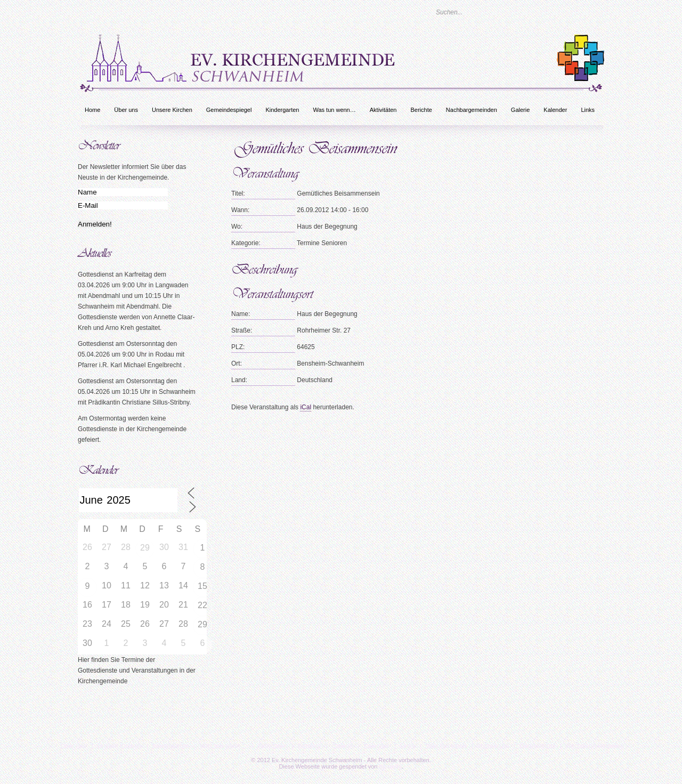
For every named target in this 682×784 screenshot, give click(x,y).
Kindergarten (282, 110)
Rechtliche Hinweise (595, 746)
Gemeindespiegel (229, 110)
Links (588, 110)
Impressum (493, 746)
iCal (306, 407)
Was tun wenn (446, 746)
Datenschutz (537, 746)
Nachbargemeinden (472, 110)
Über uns (126, 110)
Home (92, 110)
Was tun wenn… (334, 110)
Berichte (421, 110)
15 (202, 586)
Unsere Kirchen (172, 110)
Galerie (520, 110)
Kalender (555, 110)
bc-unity (391, 766)
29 (145, 548)
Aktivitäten (383, 110)
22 (202, 605)
